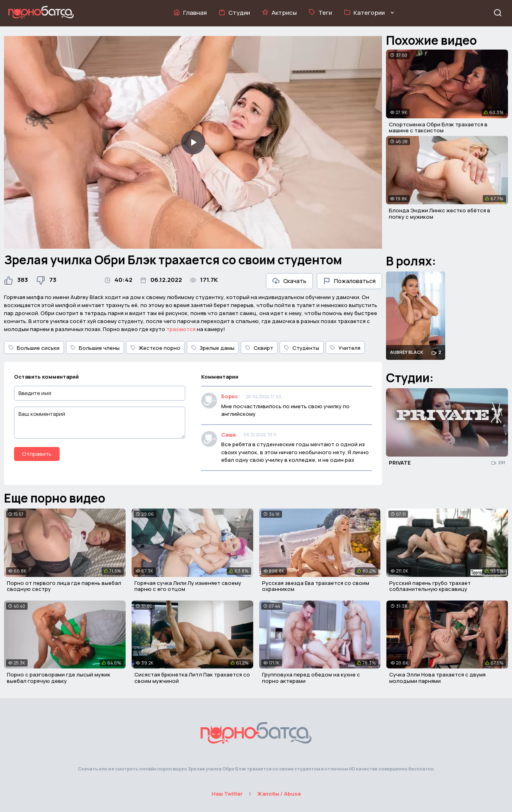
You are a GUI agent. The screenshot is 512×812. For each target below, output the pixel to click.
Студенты (302, 348)
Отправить (37, 454)
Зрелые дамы (213, 348)
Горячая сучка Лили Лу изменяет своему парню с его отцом (188, 586)
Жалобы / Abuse (279, 794)
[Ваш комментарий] (100, 423)
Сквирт (259, 348)
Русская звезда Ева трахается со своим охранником (316, 586)
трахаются (181, 329)
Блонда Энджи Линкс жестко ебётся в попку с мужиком (440, 213)
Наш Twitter (227, 794)
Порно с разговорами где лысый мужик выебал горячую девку (59, 678)
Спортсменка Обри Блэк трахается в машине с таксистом (438, 128)
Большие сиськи (34, 348)
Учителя (345, 348)
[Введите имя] (100, 393)
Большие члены (95, 348)
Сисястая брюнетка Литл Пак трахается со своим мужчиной (192, 678)
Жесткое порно (155, 348)
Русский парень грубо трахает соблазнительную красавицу (430, 586)
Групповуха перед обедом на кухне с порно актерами (311, 678)
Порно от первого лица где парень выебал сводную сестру (64, 586)
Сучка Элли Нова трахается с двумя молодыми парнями (437, 678)
